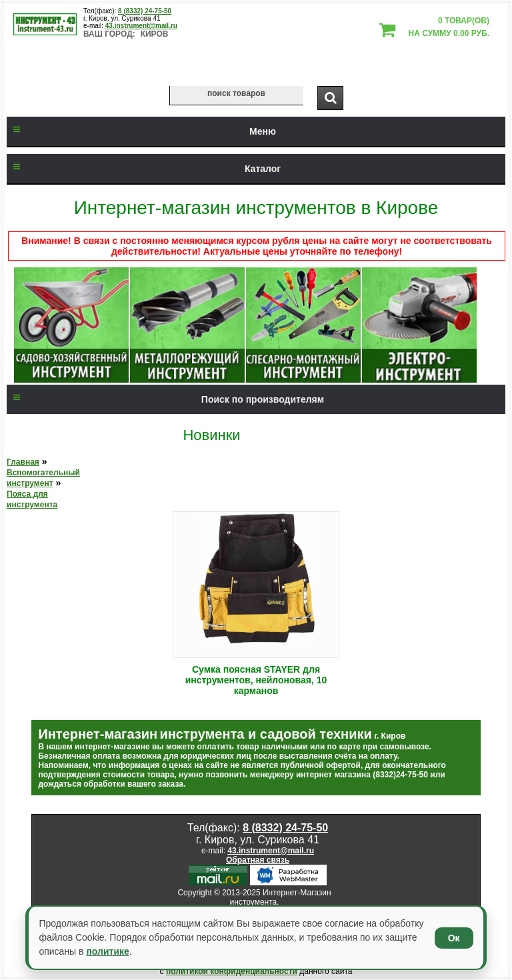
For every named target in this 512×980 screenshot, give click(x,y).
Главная (23, 462)
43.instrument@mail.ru (141, 26)
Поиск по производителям (165, 399)
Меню (141, 131)
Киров (155, 34)
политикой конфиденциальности (232, 971)
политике (107, 951)
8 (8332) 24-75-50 (145, 11)
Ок (454, 938)
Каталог (144, 169)
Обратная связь (258, 860)
